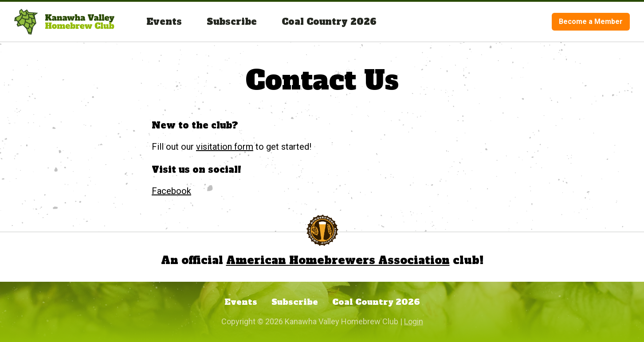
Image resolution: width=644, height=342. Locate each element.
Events (164, 22)
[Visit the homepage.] (64, 22)
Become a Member (591, 21)
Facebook (171, 191)
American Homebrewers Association (338, 260)
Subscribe (232, 22)
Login (414, 321)
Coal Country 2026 (329, 22)
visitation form (225, 147)
